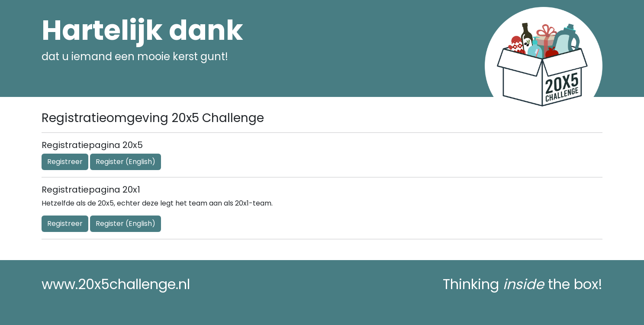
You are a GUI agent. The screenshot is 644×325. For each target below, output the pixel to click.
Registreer (65, 162)
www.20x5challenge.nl (116, 284)
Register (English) (126, 162)
